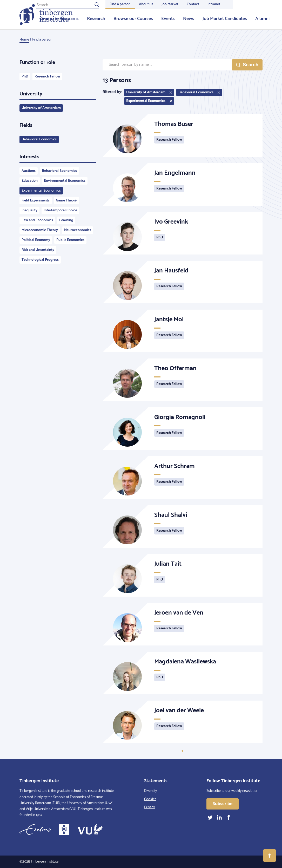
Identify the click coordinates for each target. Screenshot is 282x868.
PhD (25, 77)
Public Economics (70, 240)
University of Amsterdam (41, 108)
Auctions (29, 171)
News (189, 19)
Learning (66, 220)
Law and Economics (37, 220)
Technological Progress (40, 260)
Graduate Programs (59, 19)
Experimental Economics (41, 191)
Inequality (29, 210)
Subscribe (223, 804)
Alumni (262, 19)
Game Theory (66, 201)
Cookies (150, 799)
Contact (193, 4)
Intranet (214, 4)
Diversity (150, 791)
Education (30, 181)
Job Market (170, 4)
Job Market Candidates (225, 19)
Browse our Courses (133, 19)
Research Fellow (47, 77)
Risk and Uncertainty (38, 250)
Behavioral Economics (39, 139)
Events (168, 19)
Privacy (149, 807)
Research (96, 19)
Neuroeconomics (78, 230)
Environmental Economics (65, 181)
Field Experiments (36, 201)
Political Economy (36, 240)
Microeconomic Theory (40, 230)
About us (146, 4)
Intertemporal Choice (60, 210)
